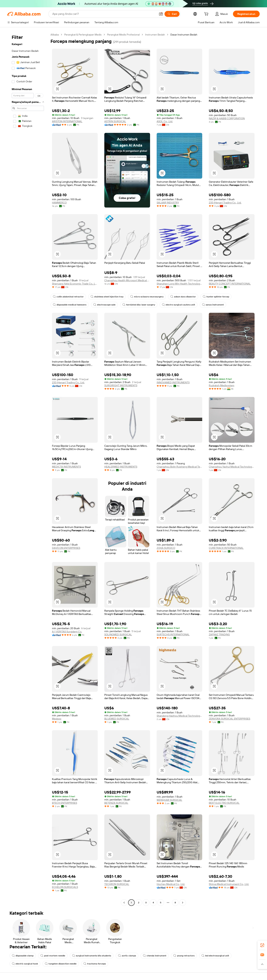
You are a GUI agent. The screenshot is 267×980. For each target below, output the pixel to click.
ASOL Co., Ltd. (165, 121)
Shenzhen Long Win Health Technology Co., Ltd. (180, 284)
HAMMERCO (59, 203)
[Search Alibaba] (104, 14)
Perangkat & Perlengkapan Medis (83, 35)
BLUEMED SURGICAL (117, 719)
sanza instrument (213, 305)
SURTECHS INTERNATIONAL (173, 634)
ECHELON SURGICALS (65, 887)
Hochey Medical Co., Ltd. (171, 884)
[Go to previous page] (124, 903)
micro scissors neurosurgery (147, 297)
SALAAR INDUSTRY (168, 203)
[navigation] (28, 469)
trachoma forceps (95, 964)
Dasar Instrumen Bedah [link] (184, 35)
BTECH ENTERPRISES (65, 803)
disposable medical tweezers (70, 305)
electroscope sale (104, 305)
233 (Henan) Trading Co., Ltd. (225, 203)
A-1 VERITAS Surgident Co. (67, 632)
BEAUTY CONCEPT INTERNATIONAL (230, 284)
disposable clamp (23, 956)
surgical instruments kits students (92, 956)
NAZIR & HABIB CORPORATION (227, 118)
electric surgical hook (25, 964)
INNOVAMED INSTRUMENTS (173, 382)
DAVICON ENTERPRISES (66, 548)
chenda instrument (155, 956)
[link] (262, 945)
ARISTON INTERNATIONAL (67, 121)
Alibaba (55, 35)
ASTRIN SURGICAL (115, 121)
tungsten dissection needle (61, 964)
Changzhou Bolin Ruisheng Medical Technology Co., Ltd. (180, 467)
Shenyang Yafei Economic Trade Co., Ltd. (75, 284)
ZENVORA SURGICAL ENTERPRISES (229, 719)
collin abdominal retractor (68, 297)
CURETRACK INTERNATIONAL (226, 548)
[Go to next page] (183, 903)
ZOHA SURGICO (166, 548)
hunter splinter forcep (216, 297)
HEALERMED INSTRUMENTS (121, 467)
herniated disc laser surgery (139, 305)
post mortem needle (53, 956)
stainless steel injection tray (107, 297)
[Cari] (172, 14)
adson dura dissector (183, 297)
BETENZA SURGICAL (116, 803)
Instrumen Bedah (155, 35)
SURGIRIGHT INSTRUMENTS (121, 385)
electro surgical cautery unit (179, 305)
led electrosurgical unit (215, 956)
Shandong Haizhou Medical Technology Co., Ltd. (180, 716)
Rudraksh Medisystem (222, 385)
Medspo (57, 719)
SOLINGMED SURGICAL (118, 634)
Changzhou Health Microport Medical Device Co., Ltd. (127, 280)
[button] (161, 14)
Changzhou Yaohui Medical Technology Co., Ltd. (232, 467)
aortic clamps (127, 956)
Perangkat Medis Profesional (123, 35)
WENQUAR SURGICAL (169, 800)
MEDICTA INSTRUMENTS (66, 467)
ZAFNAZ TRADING (219, 634)
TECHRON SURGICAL (117, 884)
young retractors (184, 956)
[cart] (207, 14)
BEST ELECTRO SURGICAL (224, 803)
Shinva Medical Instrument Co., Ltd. (229, 884)
